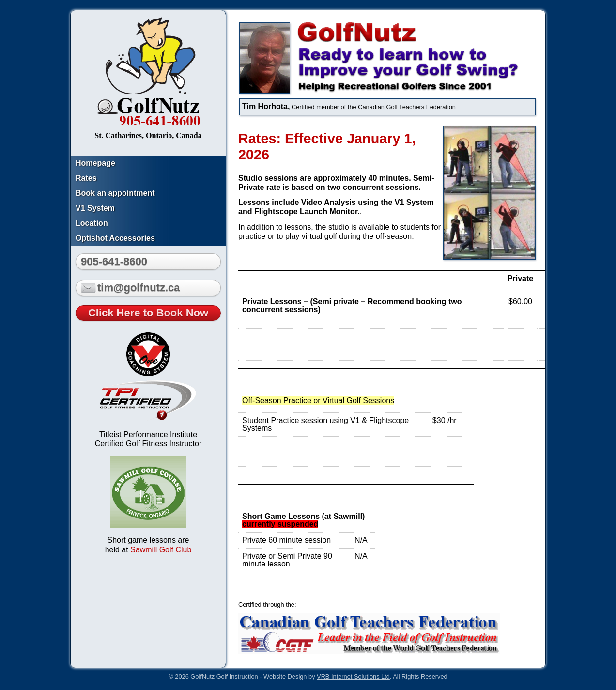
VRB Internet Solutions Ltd (353, 677)
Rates (86, 178)
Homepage (95, 163)
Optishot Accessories (115, 238)
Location (92, 223)
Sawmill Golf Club (161, 550)
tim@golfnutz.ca (131, 288)
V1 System (95, 208)
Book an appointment (115, 193)
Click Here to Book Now (148, 313)
